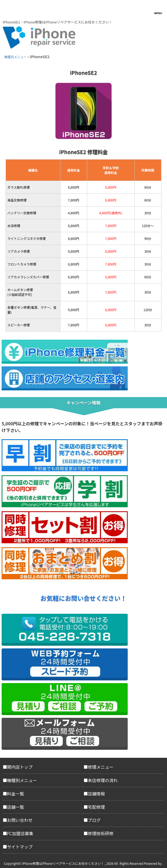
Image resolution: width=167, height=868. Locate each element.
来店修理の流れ (103, 780)
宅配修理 (96, 807)
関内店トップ (20, 767)
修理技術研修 (101, 833)
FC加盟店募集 (20, 833)
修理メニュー (101, 767)
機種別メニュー (22, 780)
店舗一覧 (15, 807)
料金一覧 (15, 794)
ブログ (94, 820)
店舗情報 (96, 794)
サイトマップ (20, 847)
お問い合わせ (20, 820)
